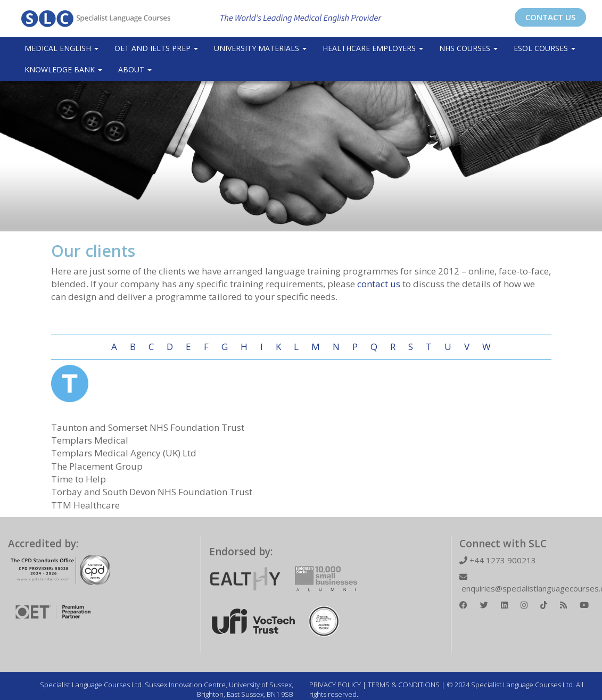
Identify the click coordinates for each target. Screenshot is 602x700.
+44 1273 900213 (498, 560)
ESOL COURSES (545, 48)
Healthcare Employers (373, 48)
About (135, 69)
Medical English (61, 48)
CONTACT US (550, 17)
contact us (379, 284)
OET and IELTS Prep (156, 48)
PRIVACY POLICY (335, 685)
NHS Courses (468, 48)
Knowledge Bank (63, 69)
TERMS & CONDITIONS (404, 685)
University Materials (260, 48)
